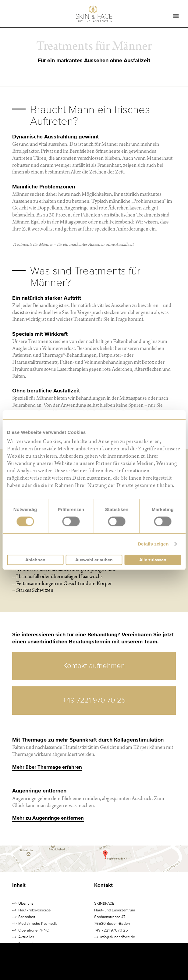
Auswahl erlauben (94, 560)
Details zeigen (153, 544)
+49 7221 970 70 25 (94, 700)
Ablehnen (35, 560)
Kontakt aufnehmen (94, 666)
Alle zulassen (153, 560)
